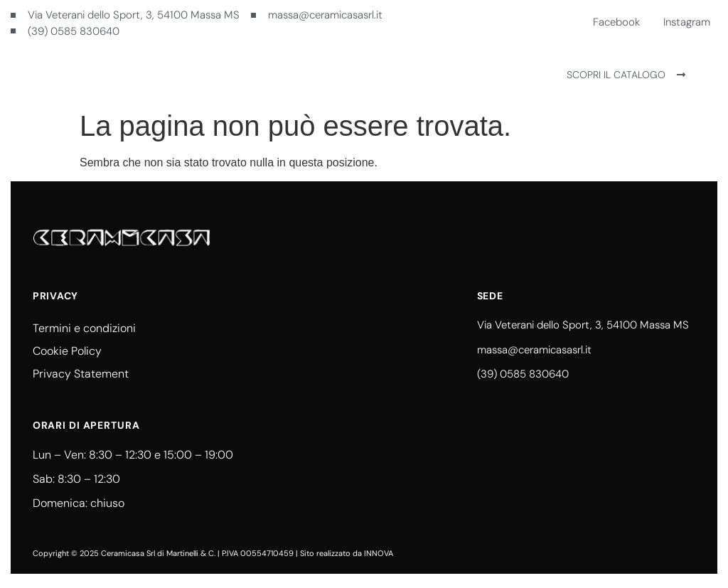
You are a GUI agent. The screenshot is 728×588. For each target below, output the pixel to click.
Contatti (375, 75)
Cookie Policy (67, 351)
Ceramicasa (304, 75)
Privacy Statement (81, 374)
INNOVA (379, 553)
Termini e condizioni (84, 328)
